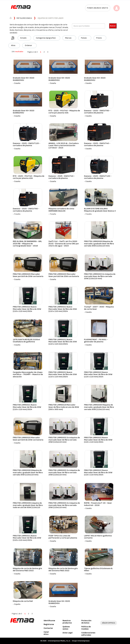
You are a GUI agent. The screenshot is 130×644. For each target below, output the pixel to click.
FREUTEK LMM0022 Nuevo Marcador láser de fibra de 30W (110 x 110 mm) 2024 (27, 309)
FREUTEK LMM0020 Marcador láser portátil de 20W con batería (28, 275)
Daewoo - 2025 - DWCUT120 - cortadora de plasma (27, 145)
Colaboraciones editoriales (88, 634)
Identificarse (49, 621)
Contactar (48, 628)
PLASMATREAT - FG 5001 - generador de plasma (96, 341)
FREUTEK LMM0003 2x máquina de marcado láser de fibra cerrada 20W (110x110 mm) (100, 276)
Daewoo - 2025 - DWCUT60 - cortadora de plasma (97, 112)
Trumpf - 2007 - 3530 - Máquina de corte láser (99, 308)
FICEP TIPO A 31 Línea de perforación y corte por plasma (63, 537)
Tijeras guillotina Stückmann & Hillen (98, 570)
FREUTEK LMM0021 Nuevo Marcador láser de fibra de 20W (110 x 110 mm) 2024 (63, 309)
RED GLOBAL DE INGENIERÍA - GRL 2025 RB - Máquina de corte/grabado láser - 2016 (27, 244)
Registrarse (49, 624)
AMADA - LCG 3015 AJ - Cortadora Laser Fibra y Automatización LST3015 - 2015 (64, 146)
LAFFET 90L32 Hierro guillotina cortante (98, 537)
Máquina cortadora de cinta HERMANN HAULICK (61, 210)
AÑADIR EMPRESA (109, 623)
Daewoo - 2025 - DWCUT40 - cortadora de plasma (97, 145)
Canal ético (46, 633)
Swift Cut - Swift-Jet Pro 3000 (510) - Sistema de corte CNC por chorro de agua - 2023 (64, 244)
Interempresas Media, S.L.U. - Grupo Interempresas (69, 641)
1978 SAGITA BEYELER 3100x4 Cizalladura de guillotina (26, 341)
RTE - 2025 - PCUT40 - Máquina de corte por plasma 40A (64, 112)
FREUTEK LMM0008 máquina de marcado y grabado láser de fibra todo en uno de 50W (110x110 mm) (28, 506)
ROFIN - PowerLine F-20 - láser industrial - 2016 (98, 504)
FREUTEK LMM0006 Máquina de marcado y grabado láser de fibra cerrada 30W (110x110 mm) (99, 244)
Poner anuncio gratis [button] (98, 8)
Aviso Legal (68, 633)
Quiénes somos (66, 628)
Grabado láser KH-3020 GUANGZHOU (24, 79)
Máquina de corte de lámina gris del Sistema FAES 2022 (27, 570)
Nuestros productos (67, 622)
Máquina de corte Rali (23, 601)
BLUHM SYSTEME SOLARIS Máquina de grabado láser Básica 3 (100, 210)
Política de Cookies (86, 628)
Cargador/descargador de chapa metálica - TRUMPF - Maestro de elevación (28, 375)
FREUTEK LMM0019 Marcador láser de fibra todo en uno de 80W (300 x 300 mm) (64, 407)
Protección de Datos (86, 622)
